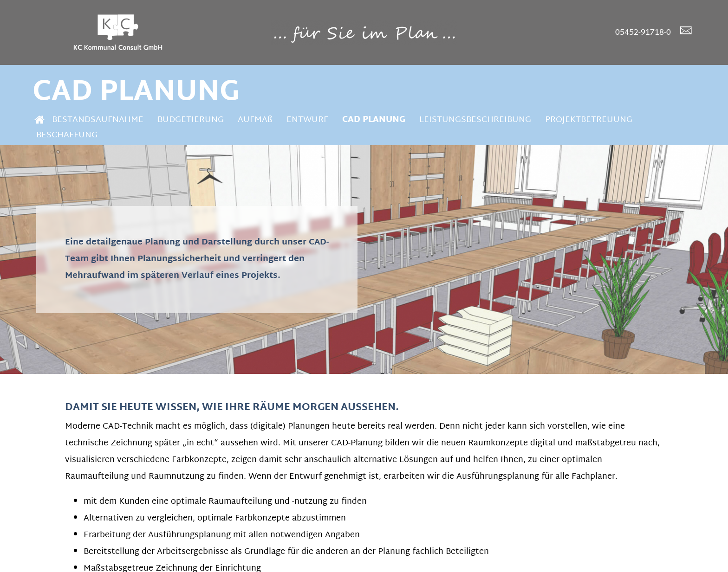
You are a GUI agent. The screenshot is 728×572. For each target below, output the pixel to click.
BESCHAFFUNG (67, 135)
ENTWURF (307, 120)
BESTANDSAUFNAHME (98, 120)
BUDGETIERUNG (191, 120)
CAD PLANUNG (374, 120)
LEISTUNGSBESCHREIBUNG (475, 120)
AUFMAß (255, 120)
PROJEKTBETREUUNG (589, 120)
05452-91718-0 (643, 33)
